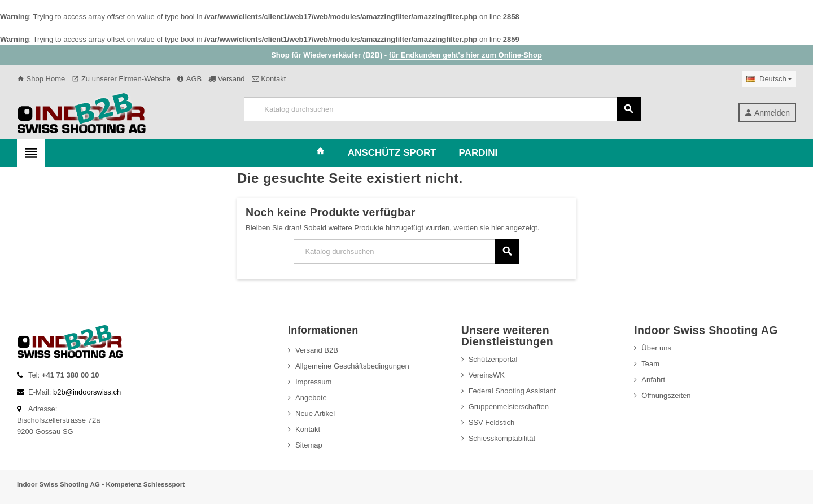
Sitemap (309, 445)
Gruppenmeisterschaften (509, 407)
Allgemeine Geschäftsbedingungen (352, 366)
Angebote (311, 398)
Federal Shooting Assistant (512, 391)
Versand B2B (317, 350)
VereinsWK (487, 375)
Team (650, 364)
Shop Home (41, 79)
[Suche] (442, 109)
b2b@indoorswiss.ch (87, 392)
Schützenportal (493, 359)
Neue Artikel (315, 413)
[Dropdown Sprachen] (769, 79)
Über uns (656, 348)
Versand (226, 79)
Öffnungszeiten (666, 395)
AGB (189, 79)
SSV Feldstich (492, 422)
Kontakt (269, 79)
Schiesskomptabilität (502, 438)
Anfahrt (653, 380)
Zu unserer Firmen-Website (121, 79)
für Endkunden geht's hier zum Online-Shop (465, 55)
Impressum (313, 382)
